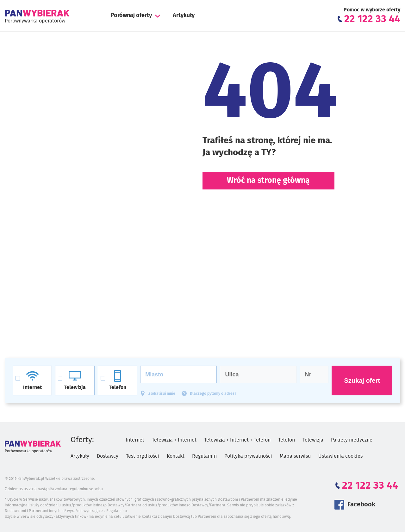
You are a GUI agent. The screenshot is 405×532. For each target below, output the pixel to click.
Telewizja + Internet (174, 440)
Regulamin (204, 456)
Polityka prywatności (248, 456)
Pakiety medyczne (352, 440)
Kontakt (176, 456)
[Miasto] (178, 374)
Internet (135, 440)
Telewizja (313, 440)
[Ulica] (258, 374)
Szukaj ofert (362, 380)
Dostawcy (108, 456)
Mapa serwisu (295, 456)
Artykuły (184, 15)
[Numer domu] (314, 374)
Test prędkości (143, 456)
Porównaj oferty (131, 15)
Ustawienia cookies (340, 456)
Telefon (287, 440)
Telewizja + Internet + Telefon (237, 440)
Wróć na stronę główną (268, 180)
